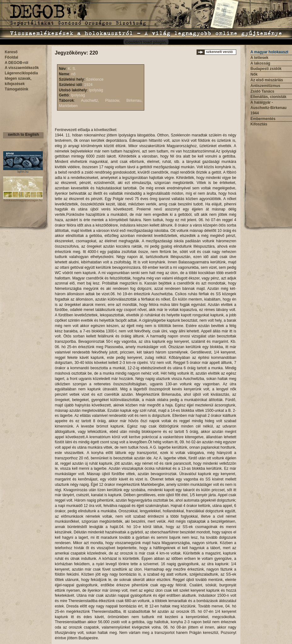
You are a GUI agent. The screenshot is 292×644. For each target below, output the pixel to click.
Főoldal (11, 57)
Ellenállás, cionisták (268, 97)
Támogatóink (17, 89)
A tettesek (259, 58)
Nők (254, 74)
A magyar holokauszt (269, 52)
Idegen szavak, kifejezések (18, 81)
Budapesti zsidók (266, 69)
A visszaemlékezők (22, 68)
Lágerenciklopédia (21, 73)
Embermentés (263, 119)
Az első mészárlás (267, 80)
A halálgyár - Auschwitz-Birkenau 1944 (269, 108)
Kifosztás (259, 124)
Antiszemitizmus (265, 86)
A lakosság (260, 63)
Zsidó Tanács (262, 91)
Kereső (11, 52)
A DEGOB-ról (17, 63)
